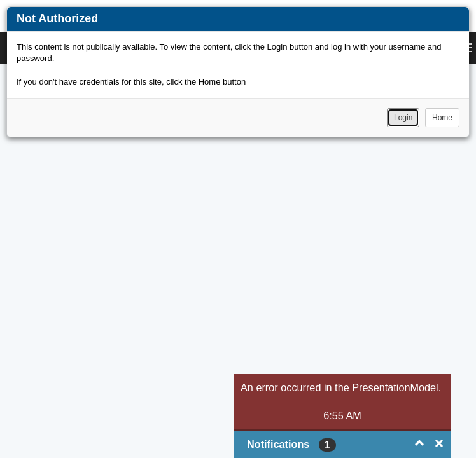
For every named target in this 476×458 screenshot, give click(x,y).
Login (403, 118)
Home (442, 118)
